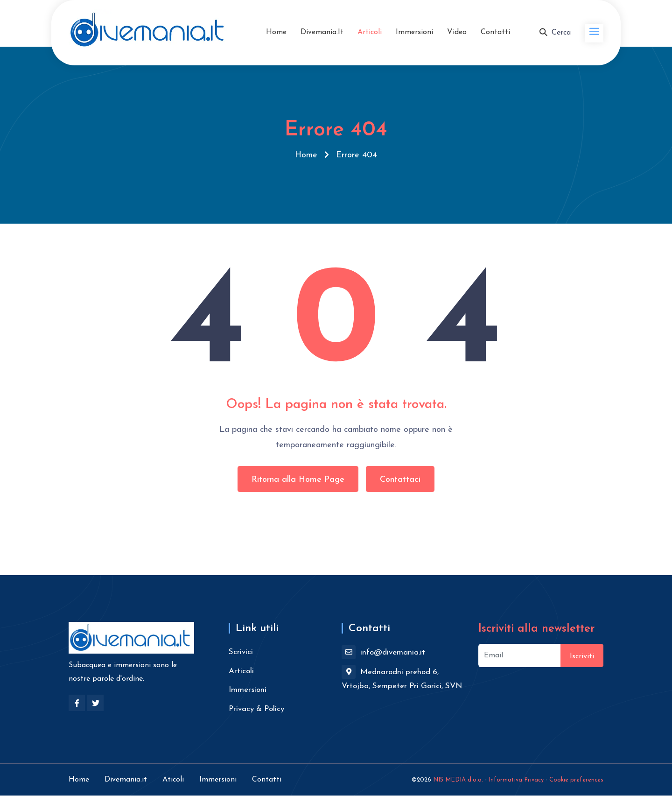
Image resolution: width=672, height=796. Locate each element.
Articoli (370, 32)
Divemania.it (322, 32)
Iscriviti (582, 656)
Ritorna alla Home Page (298, 480)
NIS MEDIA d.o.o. (458, 780)
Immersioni (414, 32)
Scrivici (241, 652)
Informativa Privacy (516, 780)
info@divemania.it (383, 652)
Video (457, 32)
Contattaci (400, 480)
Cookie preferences (576, 780)
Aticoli (173, 780)
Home (276, 32)
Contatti (495, 32)
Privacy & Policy (256, 709)
